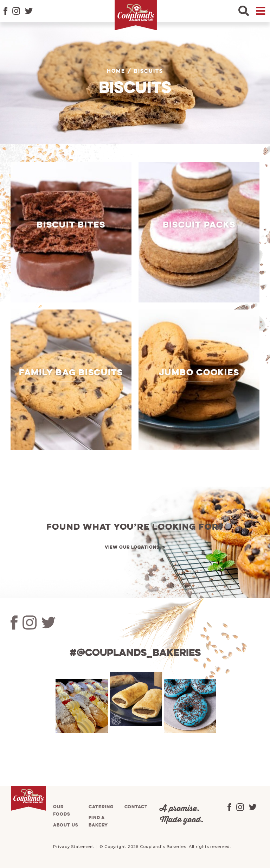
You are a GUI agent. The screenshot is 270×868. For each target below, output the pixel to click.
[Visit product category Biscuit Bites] (71, 232)
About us (66, 825)
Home (116, 72)
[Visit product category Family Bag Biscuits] (71, 380)
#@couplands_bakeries (135, 653)
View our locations (132, 547)
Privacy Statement (74, 847)
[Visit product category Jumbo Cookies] (199, 380)
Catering (101, 807)
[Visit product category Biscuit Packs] (199, 232)
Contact (136, 807)
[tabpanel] (81, 706)
